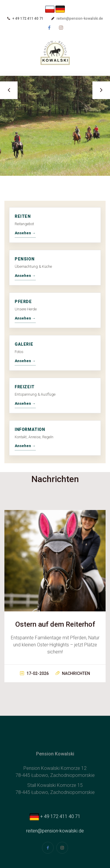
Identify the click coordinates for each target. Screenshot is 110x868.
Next (101, 90)
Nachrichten (73, 673)
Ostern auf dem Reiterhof (55, 624)
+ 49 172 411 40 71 (55, 816)
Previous (9, 90)
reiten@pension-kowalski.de (80, 19)
